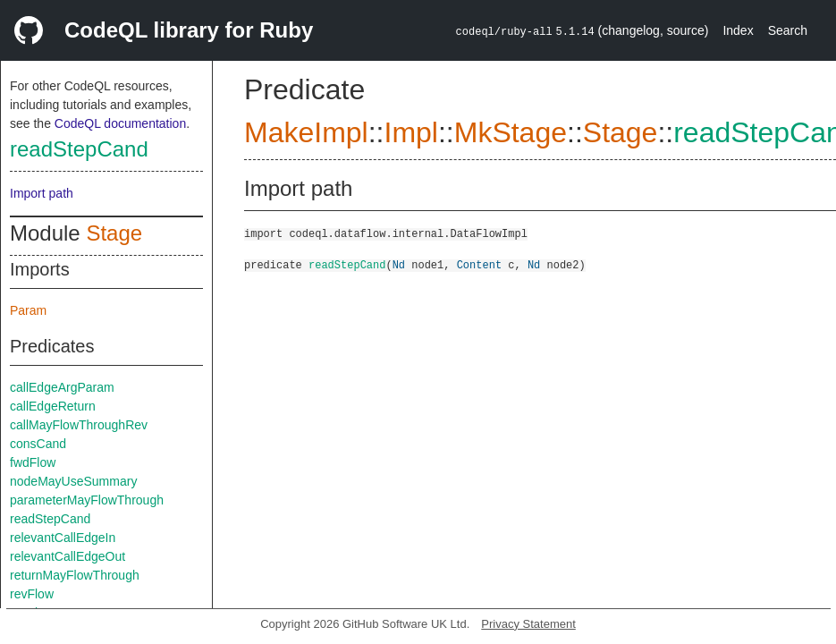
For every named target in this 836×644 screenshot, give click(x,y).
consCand (38, 444)
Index (738, 30)
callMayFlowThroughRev (79, 425)
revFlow (32, 594)
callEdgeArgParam (62, 387)
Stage (114, 233)
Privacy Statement (528, 624)
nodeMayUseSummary (73, 481)
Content (479, 264)
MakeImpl (306, 132)
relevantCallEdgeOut (68, 556)
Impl (410, 132)
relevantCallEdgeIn (63, 538)
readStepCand (79, 149)
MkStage (511, 132)
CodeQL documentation (120, 123)
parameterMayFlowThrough (87, 500)
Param (28, 310)
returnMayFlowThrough (75, 575)
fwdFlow (33, 462)
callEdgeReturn (53, 406)
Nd (399, 264)
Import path (42, 193)
